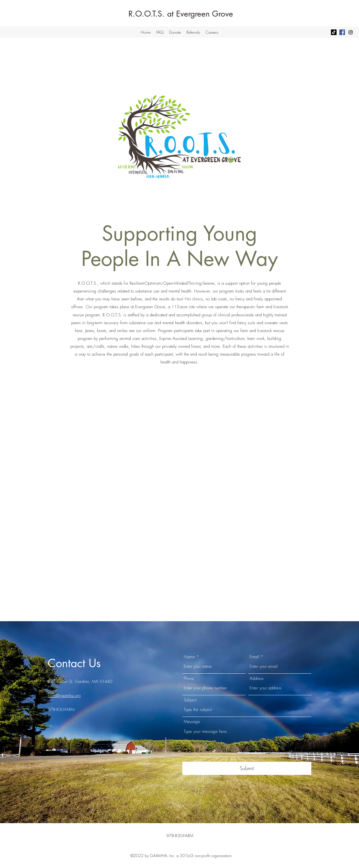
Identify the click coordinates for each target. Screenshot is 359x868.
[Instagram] (351, 32)
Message (192, 722)
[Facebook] (342, 32)
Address (257, 679)
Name (189, 657)
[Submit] (247, 768)
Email (254, 657)
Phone (189, 679)
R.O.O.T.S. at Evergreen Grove (181, 14)
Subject (190, 700)
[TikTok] (334, 32)
